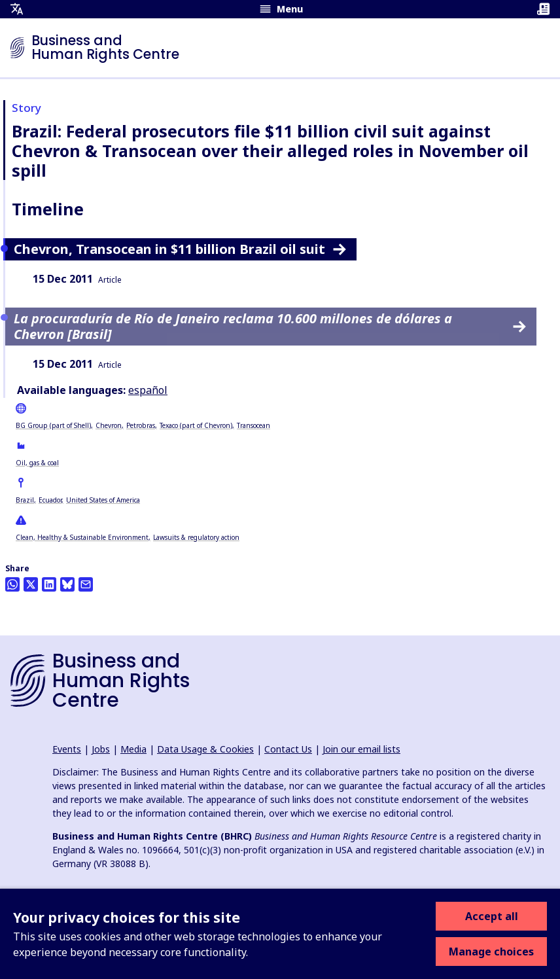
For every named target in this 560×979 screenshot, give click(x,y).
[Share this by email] (86, 584)
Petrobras (141, 425)
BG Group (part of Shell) (53, 425)
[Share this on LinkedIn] (49, 584)
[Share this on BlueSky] (67, 584)
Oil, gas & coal (37, 463)
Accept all (492, 916)
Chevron (109, 425)
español (148, 390)
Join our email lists (361, 749)
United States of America (103, 500)
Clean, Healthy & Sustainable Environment (82, 537)
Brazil (25, 500)
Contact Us (288, 749)
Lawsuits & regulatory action (196, 537)
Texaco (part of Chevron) (196, 425)
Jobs (101, 749)
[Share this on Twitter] (31, 584)
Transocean (254, 425)
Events (67, 749)
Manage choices (491, 952)
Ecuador (50, 500)
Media (133, 749)
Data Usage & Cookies (205, 749)
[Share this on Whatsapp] (12, 584)
